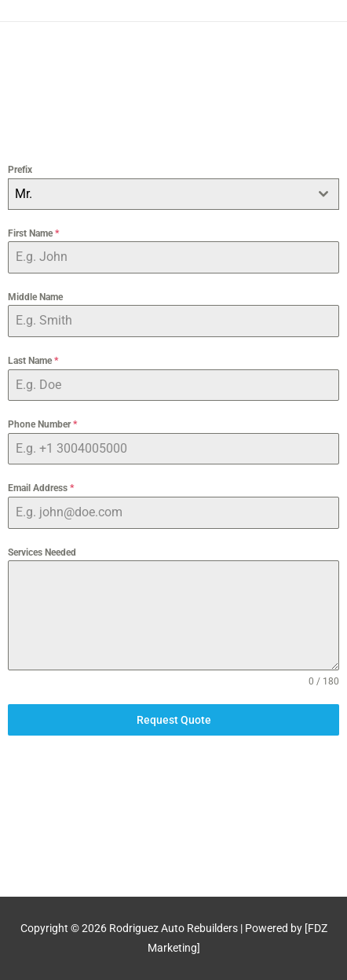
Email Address (41, 488)
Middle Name (35, 297)
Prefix (20, 170)
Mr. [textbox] (24, 194)
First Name (33, 233)
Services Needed (42, 552)
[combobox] (173, 194)
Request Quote (174, 720)
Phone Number (42, 424)
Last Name (33, 361)
